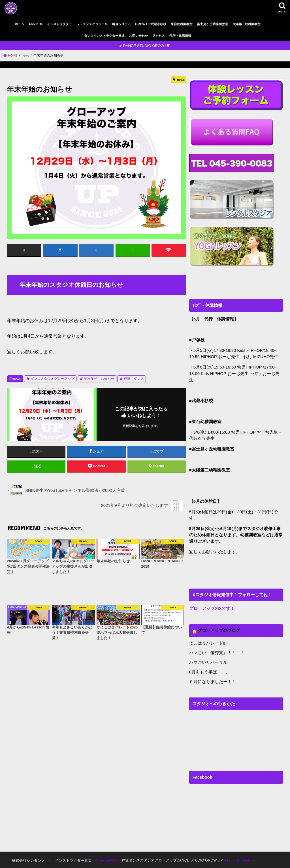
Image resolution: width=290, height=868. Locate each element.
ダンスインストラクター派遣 (104, 36)
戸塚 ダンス (134, 379)
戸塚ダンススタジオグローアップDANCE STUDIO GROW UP (172, 859)
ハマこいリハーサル (208, 662)
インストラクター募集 (73, 859)
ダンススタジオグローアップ (52, 379)
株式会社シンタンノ (28, 859)
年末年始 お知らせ (99, 379)
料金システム (121, 24)
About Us (36, 24)
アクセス (159, 36)
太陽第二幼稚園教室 (247, 24)
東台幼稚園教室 (182, 24)
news (17, 379)
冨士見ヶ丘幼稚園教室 (212, 24)
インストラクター (59, 24)
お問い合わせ (138, 36)
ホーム (19, 24)
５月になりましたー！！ (213, 680)
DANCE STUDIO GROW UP (147, 46)
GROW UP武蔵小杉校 (151, 24)
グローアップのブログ (219, 630)
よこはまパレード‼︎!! (208, 643)
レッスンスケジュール (92, 24)
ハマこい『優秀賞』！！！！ (217, 652)
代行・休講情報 (180, 36)
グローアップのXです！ (212, 608)
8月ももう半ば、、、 (209, 671)
